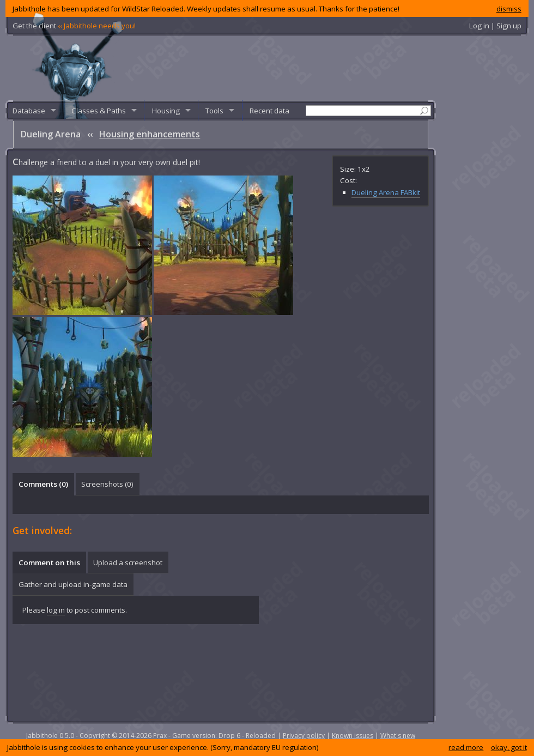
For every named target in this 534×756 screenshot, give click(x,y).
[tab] (43, 484)
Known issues (353, 736)
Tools (214, 111)
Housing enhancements (150, 134)
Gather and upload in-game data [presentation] (73, 584)
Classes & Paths (99, 111)
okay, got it (509, 747)
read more (466, 747)
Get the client (74, 26)
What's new (398, 736)
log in (56, 610)
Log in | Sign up (495, 26)
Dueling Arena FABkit (386, 192)
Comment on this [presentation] (49, 563)
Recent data (269, 111)
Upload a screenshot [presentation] (128, 563)
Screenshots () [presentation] (107, 484)
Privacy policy (304, 736)
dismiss (509, 9)
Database (29, 111)
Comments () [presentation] (43, 484)
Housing (166, 111)
